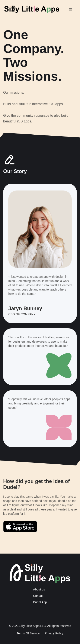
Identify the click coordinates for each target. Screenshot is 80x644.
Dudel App (40, 602)
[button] (71, 9)
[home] (35, 9)
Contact (38, 596)
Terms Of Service (28, 633)
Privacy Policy (54, 633)
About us (39, 589)
